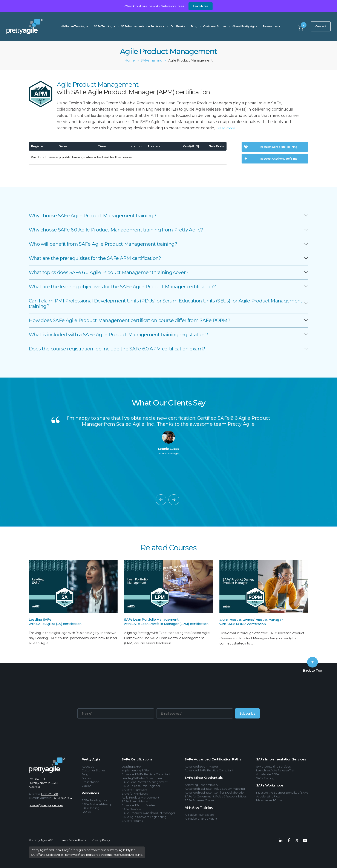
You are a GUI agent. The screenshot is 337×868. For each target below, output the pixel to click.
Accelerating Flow (268, 796)
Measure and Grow (269, 800)
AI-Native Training (75, 26)
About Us (88, 766)
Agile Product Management (140, 797)
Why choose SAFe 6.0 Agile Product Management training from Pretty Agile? (116, 230)
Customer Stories (215, 26)
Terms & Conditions (73, 840)
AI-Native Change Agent (201, 819)
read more (227, 128)
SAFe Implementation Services (143, 26)
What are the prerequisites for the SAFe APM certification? (95, 258)
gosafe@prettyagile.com (46, 805)
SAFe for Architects (135, 794)
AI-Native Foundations (199, 815)
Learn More (201, 6)
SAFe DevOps (131, 809)
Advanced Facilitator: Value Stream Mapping (215, 789)
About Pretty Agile (245, 26)
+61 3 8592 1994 (62, 798)
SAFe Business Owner (199, 800)
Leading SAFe (40, 619)
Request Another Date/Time (270, 159)
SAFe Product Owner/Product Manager (251, 620)
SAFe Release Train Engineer (141, 786)
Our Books (178, 26)
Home (130, 60)
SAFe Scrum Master (135, 801)
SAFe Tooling (90, 808)
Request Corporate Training (270, 147)
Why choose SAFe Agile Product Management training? (93, 216)
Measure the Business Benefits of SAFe (282, 792)
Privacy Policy (101, 840)
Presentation (90, 782)
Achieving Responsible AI (201, 785)
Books (86, 778)
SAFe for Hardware (135, 790)
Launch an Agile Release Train (276, 770)
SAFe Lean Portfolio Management (151, 619)
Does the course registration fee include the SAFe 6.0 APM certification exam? (117, 349)
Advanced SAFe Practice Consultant (146, 774)
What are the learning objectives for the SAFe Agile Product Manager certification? (122, 287)
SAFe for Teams (132, 821)
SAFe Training (105, 26)
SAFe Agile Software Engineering (144, 817)
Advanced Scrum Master (138, 805)
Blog (194, 26)
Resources (272, 26)
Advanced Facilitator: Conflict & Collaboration (215, 792)
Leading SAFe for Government (142, 778)
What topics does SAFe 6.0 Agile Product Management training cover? (109, 272)
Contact (321, 26)
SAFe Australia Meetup (97, 804)
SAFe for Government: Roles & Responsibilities (215, 796)
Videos (86, 786)
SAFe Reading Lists (94, 800)
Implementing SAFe (135, 770)
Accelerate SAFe (268, 774)
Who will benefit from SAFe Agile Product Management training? (103, 244)
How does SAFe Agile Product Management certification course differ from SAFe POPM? (129, 320)
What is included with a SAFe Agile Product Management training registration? (118, 335)
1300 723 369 (50, 794)
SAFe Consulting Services (273, 766)
